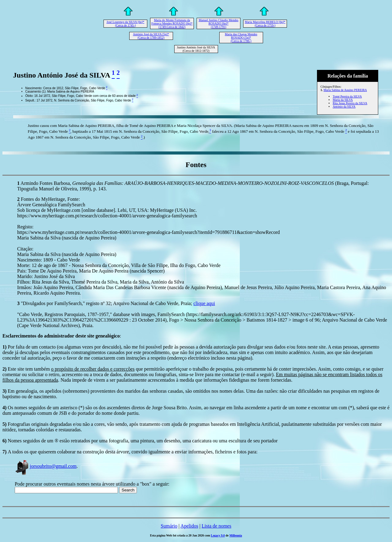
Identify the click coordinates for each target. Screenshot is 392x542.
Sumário (169, 526)
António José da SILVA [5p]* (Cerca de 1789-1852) (151, 36)
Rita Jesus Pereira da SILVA (350, 103)
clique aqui (204, 303)
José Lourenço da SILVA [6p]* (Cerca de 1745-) (125, 24)
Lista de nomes (216, 526)
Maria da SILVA (343, 100)
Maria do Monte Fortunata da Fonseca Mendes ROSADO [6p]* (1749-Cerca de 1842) (172, 23)
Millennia (236, 535)
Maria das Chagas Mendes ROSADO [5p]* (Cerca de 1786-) (241, 38)
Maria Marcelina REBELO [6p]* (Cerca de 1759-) (265, 24)
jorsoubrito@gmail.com (46, 466)
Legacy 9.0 (218, 535)
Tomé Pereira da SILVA (347, 96)
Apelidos (189, 526)
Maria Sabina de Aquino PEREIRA (345, 90)
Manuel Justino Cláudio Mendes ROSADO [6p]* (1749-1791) (219, 23)
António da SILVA (344, 107)
